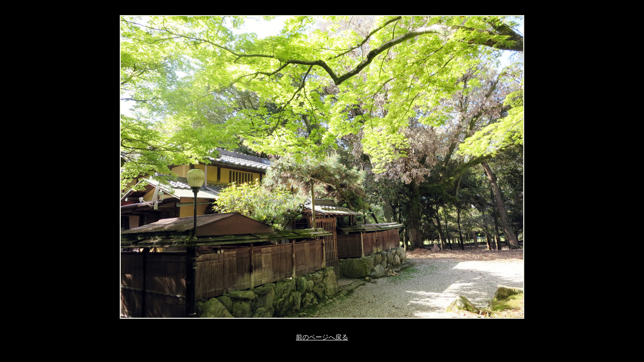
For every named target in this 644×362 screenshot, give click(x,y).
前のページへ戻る (322, 337)
